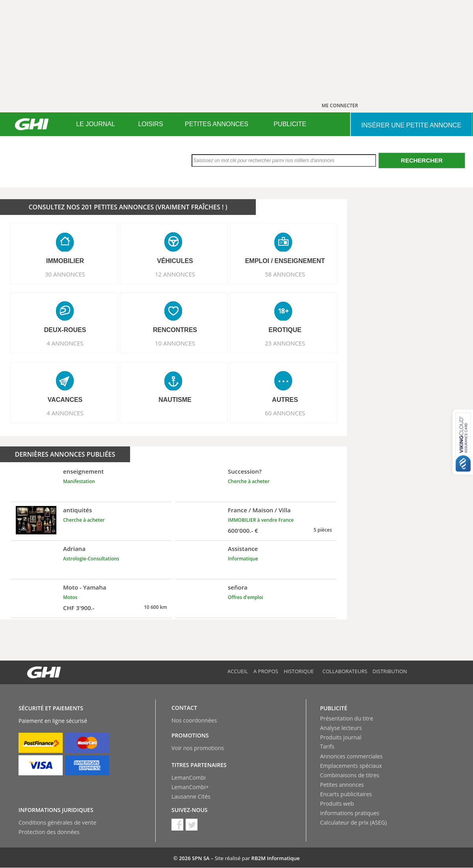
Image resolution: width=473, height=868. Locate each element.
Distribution (390, 671)
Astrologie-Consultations (91, 559)
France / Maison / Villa (259, 510)
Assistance (243, 549)
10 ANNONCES (175, 343)
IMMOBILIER (65, 261)
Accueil (238, 671)
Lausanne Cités (191, 796)
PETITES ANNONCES (217, 124)
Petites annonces (342, 785)
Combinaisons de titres (350, 775)
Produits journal (341, 737)
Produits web (337, 804)
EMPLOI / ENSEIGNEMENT (285, 261)
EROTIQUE (285, 330)
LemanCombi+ (190, 787)
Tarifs (327, 746)
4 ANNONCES (65, 343)
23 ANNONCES (285, 343)
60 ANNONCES (285, 413)
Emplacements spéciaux (351, 766)
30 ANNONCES (65, 274)
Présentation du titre (347, 718)
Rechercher (422, 160)
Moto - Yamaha (85, 587)
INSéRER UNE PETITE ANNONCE (411, 125)
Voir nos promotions (198, 748)
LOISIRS (150, 124)
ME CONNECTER (340, 105)
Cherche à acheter (249, 481)
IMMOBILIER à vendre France (261, 520)
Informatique (243, 559)
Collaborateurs (345, 671)
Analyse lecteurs (341, 728)
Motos (70, 597)
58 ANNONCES (285, 274)
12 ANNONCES (175, 274)
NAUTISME (175, 400)
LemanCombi (189, 777)
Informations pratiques (350, 813)
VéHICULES (175, 261)
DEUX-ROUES (65, 330)
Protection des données (49, 832)
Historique (299, 671)
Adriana (74, 549)
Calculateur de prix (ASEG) (353, 822)
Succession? (245, 471)
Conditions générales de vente (57, 822)
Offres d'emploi (245, 597)
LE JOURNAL (96, 124)
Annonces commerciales (351, 756)
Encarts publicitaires (346, 794)
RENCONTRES (175, 330)
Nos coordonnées (194, 720)
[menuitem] (96, 124)
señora (238, 587)
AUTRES (285, 400)
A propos (266, 671)
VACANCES (65, 400)
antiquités (77, 510)
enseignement (83, 471)
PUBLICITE (290, 124)
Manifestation (79, 481)
